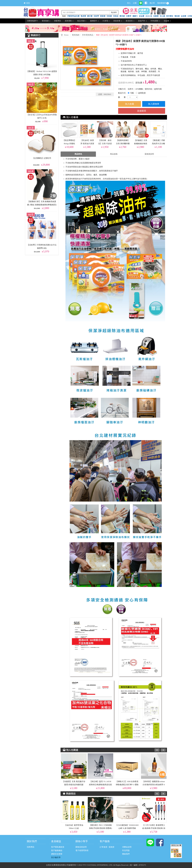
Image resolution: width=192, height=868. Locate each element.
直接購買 (142, 111)
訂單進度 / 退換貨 (107, 847)
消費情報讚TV (32, 21)
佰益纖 (167, 21)
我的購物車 (163, 3)
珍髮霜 (156, 16)
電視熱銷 (46, 21)
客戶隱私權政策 (58, 847)
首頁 (27, 3)
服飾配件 (94, 21)
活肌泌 (116, 16)
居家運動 (69, 21)
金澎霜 (184, 16)
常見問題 (126, 850)
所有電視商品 (88, 35)
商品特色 (78, 154)
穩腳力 (135, 16)
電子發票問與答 (82, 850)
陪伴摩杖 (170, 16)
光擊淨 (129, 16)
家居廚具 (130, 21)
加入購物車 (154, 104)
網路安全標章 (57, 854)
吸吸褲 (103, 16)
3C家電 (106, 21)
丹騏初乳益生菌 (73, 16)
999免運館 (155, 21)
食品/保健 (82, 21)
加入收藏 (129, 104)
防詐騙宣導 (56, 857)
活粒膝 (109, 16)
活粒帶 (96, 16)
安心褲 (162, 16)
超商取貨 (142, 93)
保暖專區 (58, 21)
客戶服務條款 (57, 850)
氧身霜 (83, 16)
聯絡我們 (126, 854)
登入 (129, 3)
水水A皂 (149, 16)
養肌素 (177, 16)
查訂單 (152, 3)
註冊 (135, 3)
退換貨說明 (149, 154)
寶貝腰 (122, 16)
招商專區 (31, 847)
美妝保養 (118, 21)
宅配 (132, 93)
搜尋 (114, 12)
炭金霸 (142, 16)
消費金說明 (127, 847)
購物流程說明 (81, 847)
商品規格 (114, 154)
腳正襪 (90, 16)
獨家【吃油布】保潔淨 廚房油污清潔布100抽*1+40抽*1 (119, 35)
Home (66, 35)
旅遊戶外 (142, 21)
